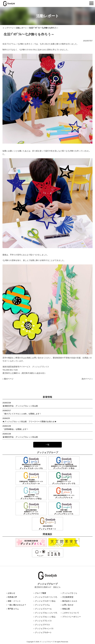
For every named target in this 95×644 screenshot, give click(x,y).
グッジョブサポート (43, 632)
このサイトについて (71, 613)
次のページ (86, 379)
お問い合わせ (68, 605)
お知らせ (11, 593)
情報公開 (66, 609)
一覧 (47, 445)
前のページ (9, 379)
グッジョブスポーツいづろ (46, 597)
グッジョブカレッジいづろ (46, 613)
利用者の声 (12, 597)
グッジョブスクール (43, 609)
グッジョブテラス (42, 625)
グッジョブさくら (70, 593)
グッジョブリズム (42, 605)
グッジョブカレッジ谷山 (45, 617)
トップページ (8, 28)
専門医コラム (13, 609)
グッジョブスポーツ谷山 (45, 601)
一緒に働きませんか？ (17, 605)
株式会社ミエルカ (70, 601)
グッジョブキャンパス (44, 628)
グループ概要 (41, 593)
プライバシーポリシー (72, 617)
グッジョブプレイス (43, 621)
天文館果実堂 (68, 597)
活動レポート (21, 28)
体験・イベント (14, 601)
